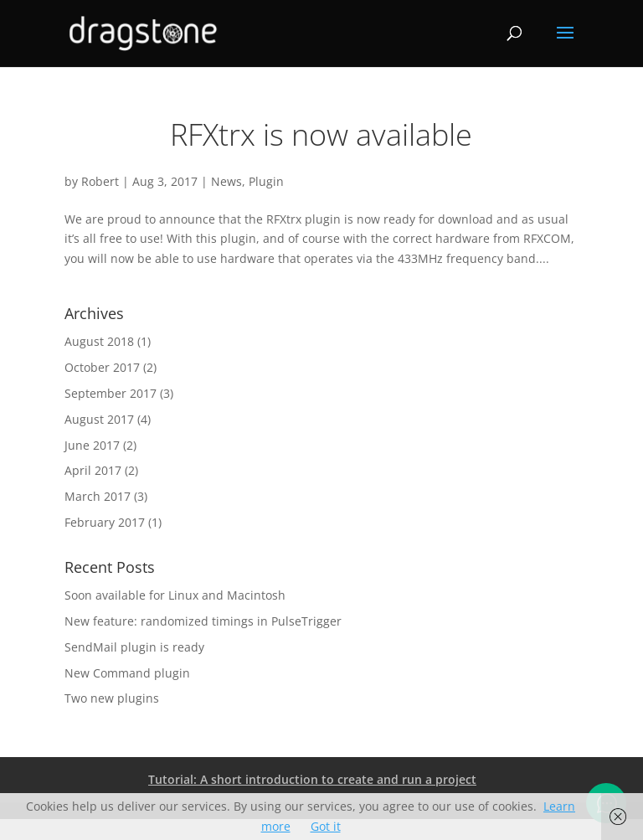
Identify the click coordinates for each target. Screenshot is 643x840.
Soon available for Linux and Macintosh (175, 595)
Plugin (266, 181)
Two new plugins (112, 698)
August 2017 (99, 419)
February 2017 (105, 522)
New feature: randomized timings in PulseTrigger (203, 621)
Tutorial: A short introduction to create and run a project (312, 779)
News (226, 181)
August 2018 (99, 341)
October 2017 (102, 367)
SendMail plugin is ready (134, 647)
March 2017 (98, 496)
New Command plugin (127, 673)
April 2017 (93, 470)
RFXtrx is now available (321, 134)
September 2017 (111, 393)
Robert (100, 181)
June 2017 (92, 445)
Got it (326, 826)
